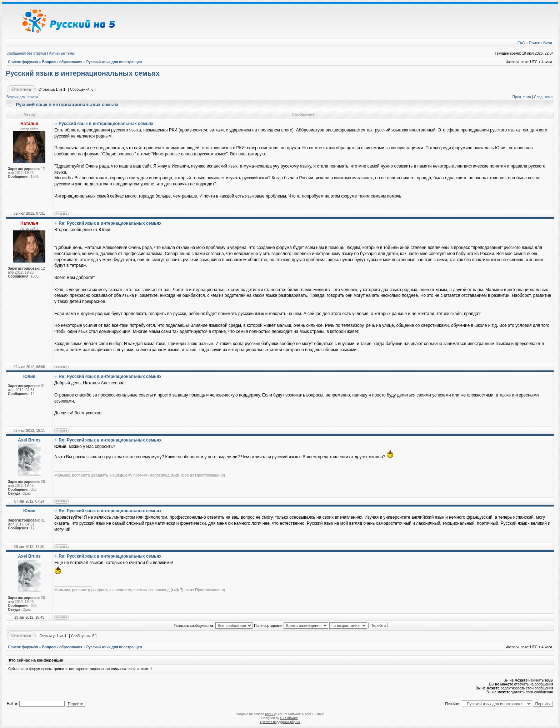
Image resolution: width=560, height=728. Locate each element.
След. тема (543, 97)
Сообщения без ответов (26, 53)
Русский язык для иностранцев (114, 62)
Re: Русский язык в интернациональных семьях (110, 223)
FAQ (521, 43)
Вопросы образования (62, 62)
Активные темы (62, 53)
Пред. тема (522, 97)
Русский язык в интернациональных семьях (83, 73)
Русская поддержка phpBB (280, 722)
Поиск (534, 43)
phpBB (270, 714)
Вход (548, 43)
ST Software (289, 718)
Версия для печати (22, 97)
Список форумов (23, 62)
